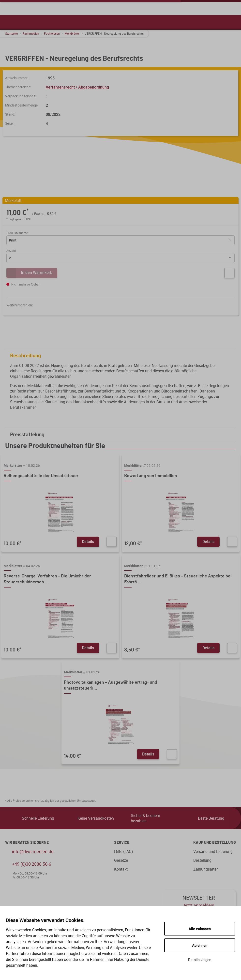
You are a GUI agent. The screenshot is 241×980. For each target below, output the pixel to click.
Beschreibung (122, 356)
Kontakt (121, 869)
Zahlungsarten (206, 869)
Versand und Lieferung (213, 851)
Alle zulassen (200, 929)
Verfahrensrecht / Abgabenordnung (77, 87)
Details (88, 542)
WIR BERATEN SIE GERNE (27, 843)
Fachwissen (52, 33)
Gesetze (121, 860)
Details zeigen (200, 960)
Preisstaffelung (122, 435)
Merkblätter (72, 33)
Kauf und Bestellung (215, 843)
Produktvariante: (17, 233)
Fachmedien (31, 33)
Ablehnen (200, 945)
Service (122, 843)
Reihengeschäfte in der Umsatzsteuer (41, 476)
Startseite (11, 33)
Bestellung (202, 860)
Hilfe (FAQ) (124, 851)
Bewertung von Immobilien (151, 476)
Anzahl (11, 251)
